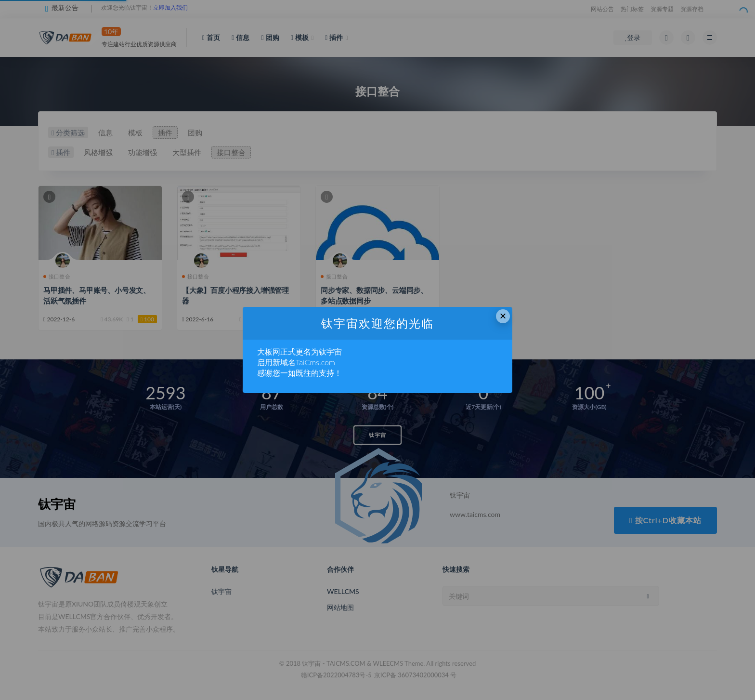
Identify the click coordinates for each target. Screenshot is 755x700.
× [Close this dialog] (503, 316)
